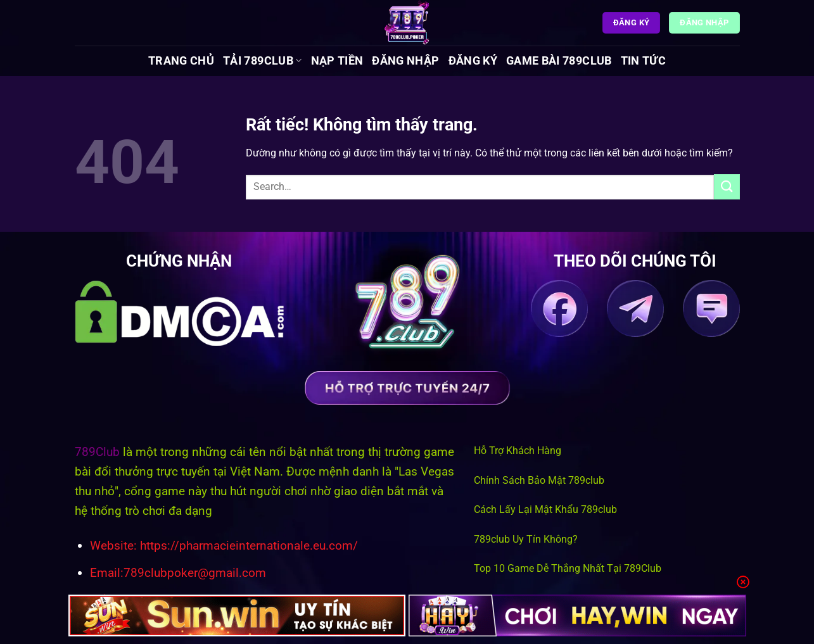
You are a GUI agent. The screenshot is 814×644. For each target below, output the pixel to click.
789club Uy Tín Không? (526, 539)
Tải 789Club (262, 61)
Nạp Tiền (337, 61)
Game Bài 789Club (559, 61)
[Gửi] (727, 186)
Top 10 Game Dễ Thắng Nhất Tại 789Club (568, 568)
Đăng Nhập (405, 61)
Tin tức (643, 61)
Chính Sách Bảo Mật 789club (539, 480)
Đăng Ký (473, 61)
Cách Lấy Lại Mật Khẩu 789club (545, 509)
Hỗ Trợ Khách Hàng (518, 451)
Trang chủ (181, 61)
